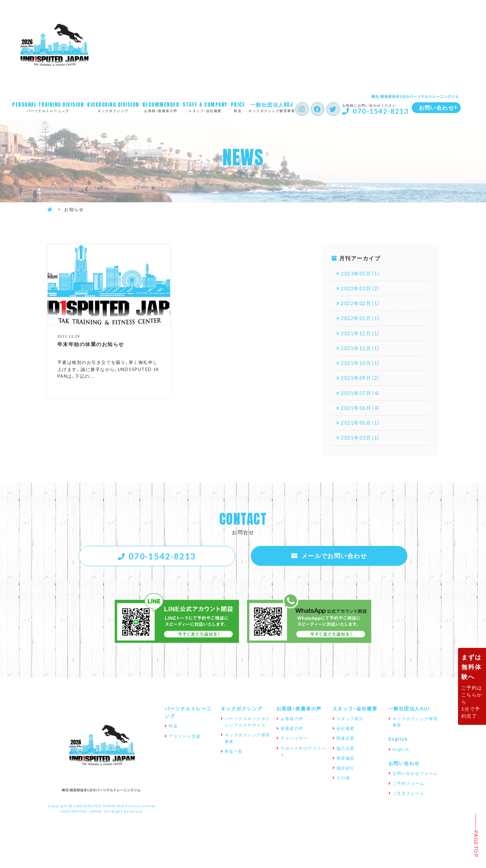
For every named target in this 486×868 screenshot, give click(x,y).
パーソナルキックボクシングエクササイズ (248, 732)
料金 (240, 107)
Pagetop (476, 844)
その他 (343, 788)
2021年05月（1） (362, 429)
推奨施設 (346, 768)
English (398, 749)
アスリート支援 (185, 746)
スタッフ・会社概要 (207, 107)
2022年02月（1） (362, 305)
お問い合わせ (404, 773)
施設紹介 (346, 778)
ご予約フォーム (409, 793)
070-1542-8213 (391, 111)
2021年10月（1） (362, 367)
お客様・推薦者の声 (162, 107)
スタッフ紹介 (350, 729)
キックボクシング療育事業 (278, 107)
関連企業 (346, 748)
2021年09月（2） (362, 383)
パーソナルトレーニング (48, 107)
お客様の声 (292, 729)
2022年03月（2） (362, 290)
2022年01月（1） (362, 321)
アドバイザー (294, 748)
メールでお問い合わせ (334, 564)
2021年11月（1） (362, 352)
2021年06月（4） (362, 414)
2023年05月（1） (362, 274)
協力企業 (346, 758)
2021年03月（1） (362, 445)
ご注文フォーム (409, 803)
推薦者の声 (292, 738)
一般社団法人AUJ (409, 718)
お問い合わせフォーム (415, 783)
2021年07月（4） (362, 398)
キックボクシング (113, 107)
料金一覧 (234, 761)
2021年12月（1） (362, 336)
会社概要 (346, 738)
